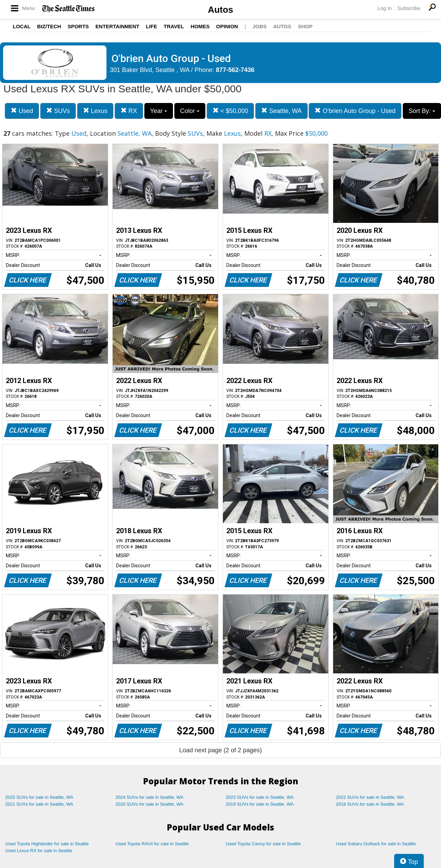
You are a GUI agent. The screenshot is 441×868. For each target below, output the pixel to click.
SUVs (58, 111)
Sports (78, 26)
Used (22, 111)
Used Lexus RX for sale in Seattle (39, 851)
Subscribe (409, 8)
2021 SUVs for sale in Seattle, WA (39, 804)
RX (129, 111)
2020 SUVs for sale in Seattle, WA (150, 804)
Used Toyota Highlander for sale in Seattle (47, 844)
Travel (174, 26)
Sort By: (422, 111)
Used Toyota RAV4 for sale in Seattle (152, 844)
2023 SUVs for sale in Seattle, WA (260, 797)
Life (151, 26)
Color (190, 111)
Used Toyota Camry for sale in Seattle (263, 844)
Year (159, 111)
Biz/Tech (49, 26)
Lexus (95, 111)
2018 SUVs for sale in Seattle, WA (370, 804)
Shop (305, 26)
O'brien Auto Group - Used (355, 111)
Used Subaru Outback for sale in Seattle (376, 844)
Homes (200, 26)
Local (22, 26)
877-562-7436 (235, 70)
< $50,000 (230, 111)
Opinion (227, 26)
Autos (220, 10)
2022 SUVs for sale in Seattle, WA (370, 797)
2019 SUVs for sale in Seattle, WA (260, 804)
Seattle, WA (281, 111)
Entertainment (117, 26)
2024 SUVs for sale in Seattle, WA (150, 797)
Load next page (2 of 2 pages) (220, 750)
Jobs (260, 26)
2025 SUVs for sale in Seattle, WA (39, 797)
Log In (384, 8)
